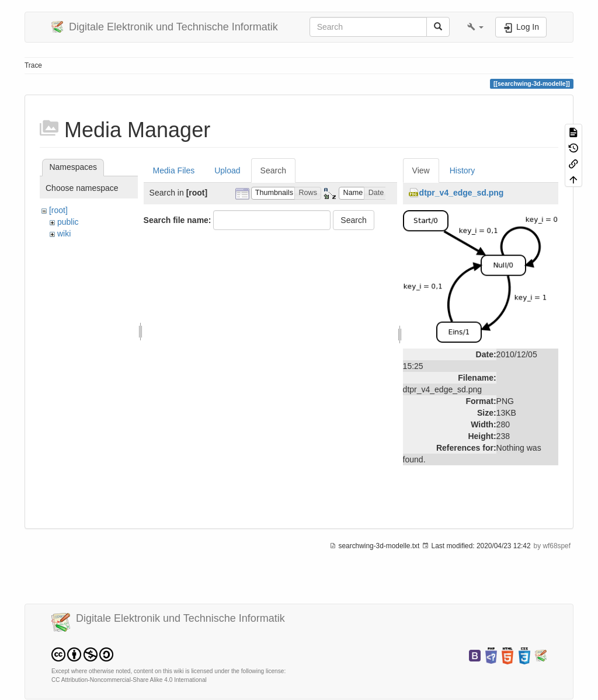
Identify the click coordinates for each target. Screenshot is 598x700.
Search (273, 170)
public (68, 222)
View (421, 170)
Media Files (174, 170)
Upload (227, 170)
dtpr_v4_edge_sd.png (462, 193)
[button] (475, 27)
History (463, 170)
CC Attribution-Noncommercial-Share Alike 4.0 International (129, 680)
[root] (58, 210)
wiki (64, 234)
